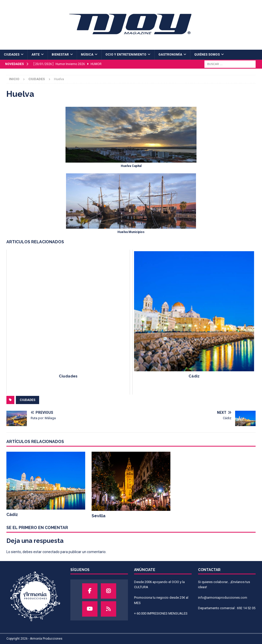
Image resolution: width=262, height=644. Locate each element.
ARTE (36, 55)
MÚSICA (87, 55)
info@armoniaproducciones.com (223, 598)
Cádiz (12, 515)
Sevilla (99, 516)
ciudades (28, 400)
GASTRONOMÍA (170, 55)
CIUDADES (12, 55)
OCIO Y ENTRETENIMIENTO (126, 55)
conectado (51, 552)
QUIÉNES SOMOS (207, 55)
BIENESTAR (60, 55)
